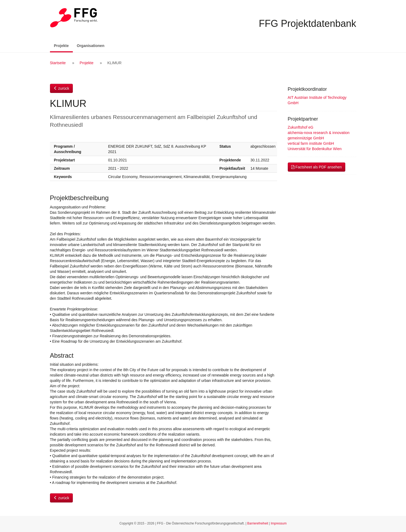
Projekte (63, 45)
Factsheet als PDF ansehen (317, 167)
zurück (61, 88)
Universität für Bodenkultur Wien (315, 149)
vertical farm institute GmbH (311, 143)
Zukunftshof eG (301, 127)
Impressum (279, 523)
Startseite (58, 63)
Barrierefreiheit (258, 523)
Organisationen (91, 46)
